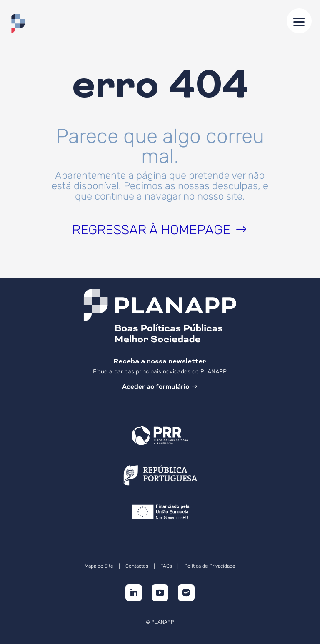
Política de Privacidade (210, 566)
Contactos (137, 566)
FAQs (166, 566)
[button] (299, 21)
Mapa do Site (99, 566)
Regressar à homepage (151, 230)
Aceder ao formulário (156, 387)
